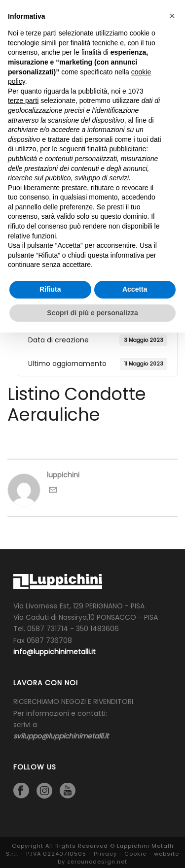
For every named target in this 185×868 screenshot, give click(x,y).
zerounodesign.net (97, 862)
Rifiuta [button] (50, 289)
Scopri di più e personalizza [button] (92, 313)
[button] (172, 16)
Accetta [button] (135, 289)
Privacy (105, 854)
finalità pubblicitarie (117, 149)
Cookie (135, 854)
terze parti (23, 100)
